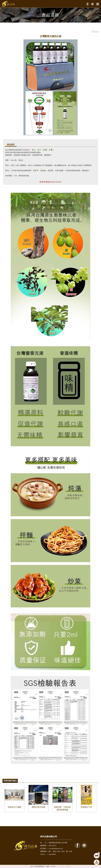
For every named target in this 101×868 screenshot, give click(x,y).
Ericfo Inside (61, 866)
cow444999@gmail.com (56, 849)
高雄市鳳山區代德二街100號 (58, 843)
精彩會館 (68, 866)
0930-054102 (56, 182)
